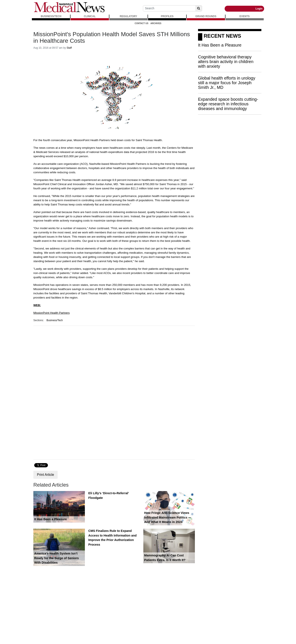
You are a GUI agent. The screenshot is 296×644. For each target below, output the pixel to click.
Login (259, 9)
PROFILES (167, 16)
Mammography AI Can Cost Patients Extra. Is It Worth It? (165, 558)
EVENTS (244, 16)
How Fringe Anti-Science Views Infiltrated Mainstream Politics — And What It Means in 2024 (168, 517)
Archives (156, 23)
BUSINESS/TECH (51, 16)
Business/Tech (55, 320)
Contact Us (142, 23)
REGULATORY (128, 16)
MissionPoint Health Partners (52, 313)
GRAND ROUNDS (206, 16)
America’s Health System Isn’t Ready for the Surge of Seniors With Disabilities (56, 558)
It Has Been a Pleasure (50, 519)
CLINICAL (90, 16)
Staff (69, 48)
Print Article (45, 475)
